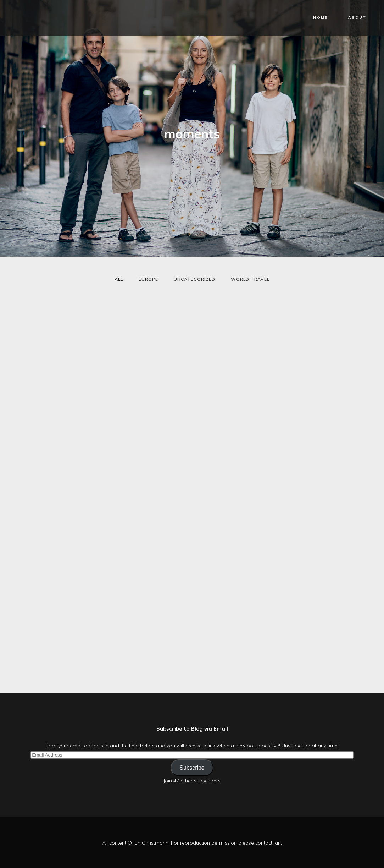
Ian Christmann (151, 843)
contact (264, 843)
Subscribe (192, 768)
